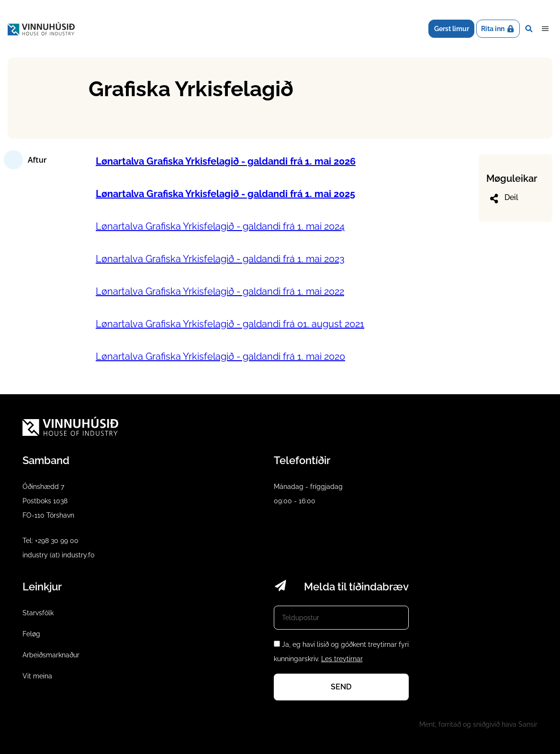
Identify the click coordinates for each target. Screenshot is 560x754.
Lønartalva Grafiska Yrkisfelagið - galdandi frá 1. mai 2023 (220, 259)
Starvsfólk (38, 613)
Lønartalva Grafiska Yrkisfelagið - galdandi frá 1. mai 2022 (220, 291)
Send (341, 687)
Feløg (31, 634)
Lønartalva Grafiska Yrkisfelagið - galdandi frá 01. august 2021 (230, 324)
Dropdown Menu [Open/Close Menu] (545, 29)
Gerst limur (452, 29)
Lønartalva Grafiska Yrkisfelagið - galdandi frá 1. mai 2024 (220, 226)
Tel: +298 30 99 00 (50, 541)
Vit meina (37, 676)
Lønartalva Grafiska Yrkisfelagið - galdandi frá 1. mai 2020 (220, 356)
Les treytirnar (342, 659)
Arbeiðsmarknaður (51, 655)
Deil (503, 199)
